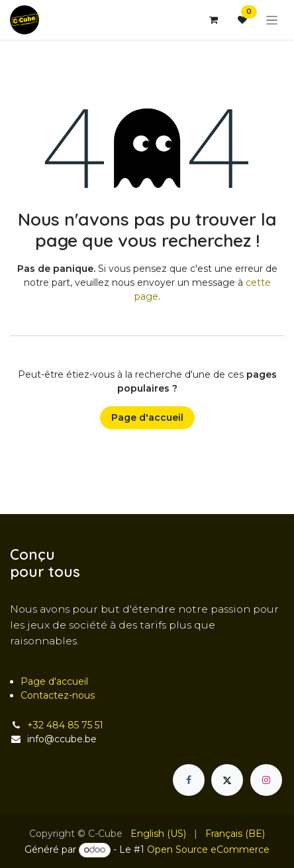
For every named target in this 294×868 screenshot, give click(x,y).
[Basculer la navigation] (272, 20)
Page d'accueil (147, 417)
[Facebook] (189, 780)
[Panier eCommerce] (213, 20)
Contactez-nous (58, 695)
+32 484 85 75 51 (65, 725)
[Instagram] (266, 780)
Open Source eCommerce (208, 849)
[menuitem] (158, 834)
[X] (227, 780)
